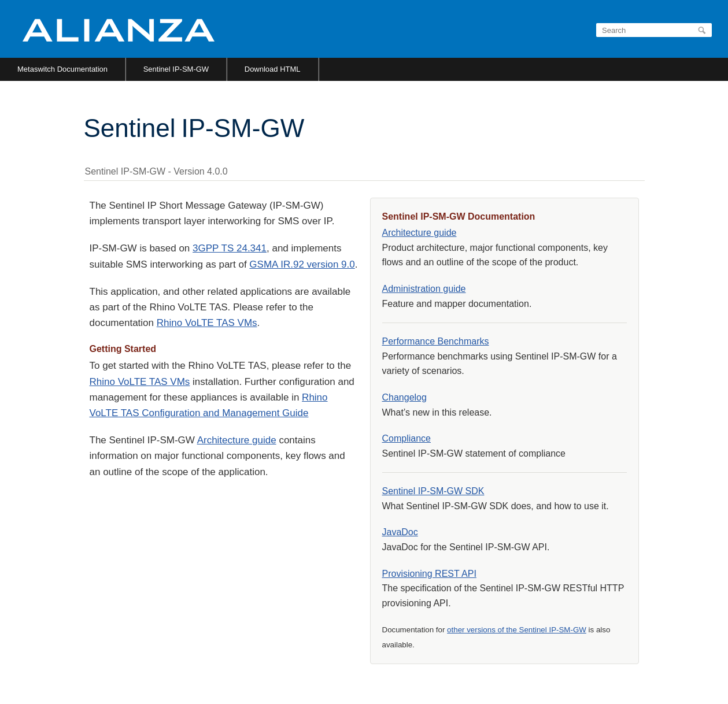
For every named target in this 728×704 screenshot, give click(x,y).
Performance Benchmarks (436, 341)
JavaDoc (400, 532)
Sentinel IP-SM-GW (176, 69)
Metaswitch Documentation (62, 69)
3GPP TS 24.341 (230, 248)
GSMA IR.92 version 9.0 (302, 264)
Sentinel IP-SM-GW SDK (433, 491)
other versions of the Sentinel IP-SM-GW (517, 630)
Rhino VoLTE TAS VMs (207, 323)
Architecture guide (237, 440)
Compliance (407, 438)
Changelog (404, 397)
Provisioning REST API (429, 574)
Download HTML (273, 69)
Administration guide (424, 289)
